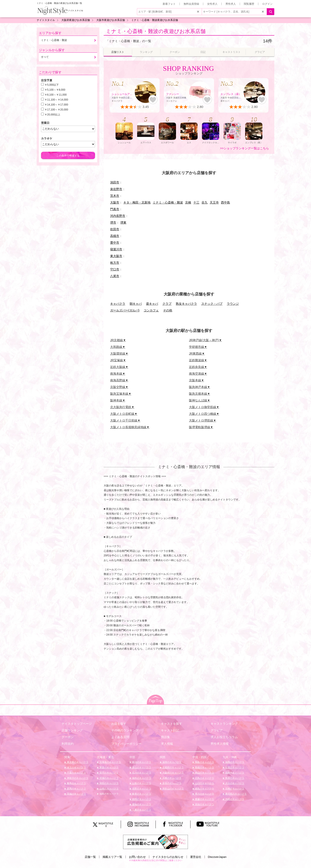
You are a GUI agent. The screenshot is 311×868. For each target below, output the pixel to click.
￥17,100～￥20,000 (56, 110)
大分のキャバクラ (234, 783)
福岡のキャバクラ (234, 762)
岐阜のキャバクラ (141, 794)
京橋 (188, 202)
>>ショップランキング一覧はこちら (244, 148)
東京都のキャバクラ (77, 762)
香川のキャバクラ (204, 794)
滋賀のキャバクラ (172, 762)
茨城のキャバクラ (76, 794)
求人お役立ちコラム (224, 737)
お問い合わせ (137, 857)
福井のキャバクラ (141, 778)
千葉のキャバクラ (76, 773)
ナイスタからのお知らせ (168, 857)
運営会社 (196, 857)
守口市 (115, 269)
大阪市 (115, 202)
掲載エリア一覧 (112, 857)
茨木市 (115, 196)
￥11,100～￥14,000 (56, 100)
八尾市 (115, 276)
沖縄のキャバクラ (234, 799)
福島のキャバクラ (109, 794)
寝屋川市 (116, 249)
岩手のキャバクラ (109, 773)
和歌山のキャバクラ (173, 789)
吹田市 (115, 229)
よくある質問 (120, 737)
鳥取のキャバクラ (204, 762)
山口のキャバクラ (204, 783)
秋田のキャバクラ (109, 783)
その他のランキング (125, 730)
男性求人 (231, 4)
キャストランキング (224, 724)
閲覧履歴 (249, 4)
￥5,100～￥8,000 (55, 90)
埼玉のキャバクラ (76, 767)
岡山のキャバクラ (204, 773)
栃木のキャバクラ (76, 783)
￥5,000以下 (52, 85)
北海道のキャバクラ (110, 762)
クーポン (68, 737)
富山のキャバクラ (141, 767)
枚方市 (115, 263)
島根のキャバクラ (204, 767)
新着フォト (169, 4)
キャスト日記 (170, 730)
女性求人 (212, 4)
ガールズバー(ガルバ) (125, 310)
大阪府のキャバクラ (173, 773)
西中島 (225, 202)
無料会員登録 (191, 4)
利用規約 (68, 744)
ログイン (267, 4)
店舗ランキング (72, 730)
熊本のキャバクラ (234, 778)
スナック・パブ (212, 304)
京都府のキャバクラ (173, 767)
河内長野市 (118, 216)
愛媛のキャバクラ (204, 799)
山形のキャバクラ (109, 789)
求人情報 (167, 744)
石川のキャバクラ (141, 773)
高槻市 (115, 236)
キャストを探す (171, 724)
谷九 (205, 202)
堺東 (123, 223)
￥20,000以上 (52, 115)
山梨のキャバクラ (141, 783)
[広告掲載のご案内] (155, 841)
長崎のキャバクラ (234, 773)
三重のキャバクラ (141, 810)
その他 (168, 310)
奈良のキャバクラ (172, 783)
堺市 (113, 223)
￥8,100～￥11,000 (56, 95)
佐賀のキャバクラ (234, 767)
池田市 (115, 182)
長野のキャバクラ (141, 789)
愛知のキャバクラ (141, 804)
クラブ (167, 304)
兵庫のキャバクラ (172, 778)
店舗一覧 (90, 857)
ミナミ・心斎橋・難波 (168, 202)
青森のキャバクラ (109, 767)
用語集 (165, 737)
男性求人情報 (220, 744)
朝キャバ (136, 304)
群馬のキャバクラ (76, 789)
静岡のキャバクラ (141, 799)
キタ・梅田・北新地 (137, 202)
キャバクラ (118, 304)
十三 (196, 202)
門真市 (115, 209)
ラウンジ (233, 304)
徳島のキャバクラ (204, 789)
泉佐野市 (116, 189)
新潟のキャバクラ (141, 762)
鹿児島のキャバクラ (236, 794)
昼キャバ (152, 304)
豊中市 (115, 243)
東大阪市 (116, 256)
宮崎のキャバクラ (234, 789)
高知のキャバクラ (204, 804)
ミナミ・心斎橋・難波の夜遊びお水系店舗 (156, 31)
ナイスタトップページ (77, 724)
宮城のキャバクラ (109, 778)
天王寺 (214, 202)
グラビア (217, 730)
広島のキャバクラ (204, 778)
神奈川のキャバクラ (77, 778)
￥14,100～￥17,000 (56, 105)
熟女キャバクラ (186, 304)
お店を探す (119, 724)
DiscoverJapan (217, 857)
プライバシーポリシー (126, 744)
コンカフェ (151, 310)
